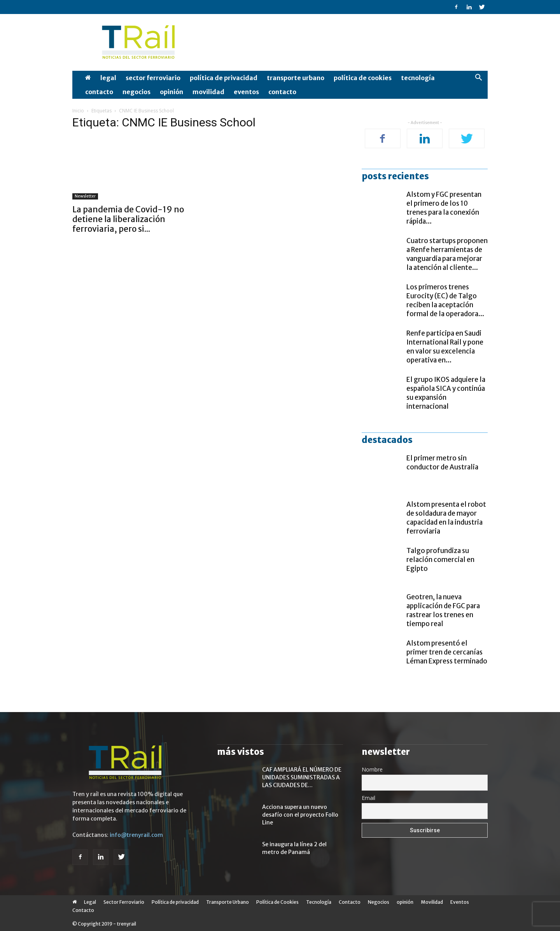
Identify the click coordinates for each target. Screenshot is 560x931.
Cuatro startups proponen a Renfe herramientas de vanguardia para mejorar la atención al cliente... (447, 254)
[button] (478, 78)
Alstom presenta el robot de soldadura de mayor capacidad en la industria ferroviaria (446, 518)
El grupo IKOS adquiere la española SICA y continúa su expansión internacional (446, 393)
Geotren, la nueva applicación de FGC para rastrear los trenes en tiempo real (443, 610)
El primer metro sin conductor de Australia (442, 463)
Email (368, 798)
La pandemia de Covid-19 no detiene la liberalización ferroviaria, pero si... (128, 219)
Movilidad (208, 92)
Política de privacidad (224, 78)
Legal (108, 78)
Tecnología (418, 78)
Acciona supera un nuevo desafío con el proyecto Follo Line (300, 815)
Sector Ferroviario (153, 78)
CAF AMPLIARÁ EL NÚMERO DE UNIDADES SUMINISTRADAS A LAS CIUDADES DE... (302, 777)
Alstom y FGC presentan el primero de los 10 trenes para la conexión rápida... (444, 208)
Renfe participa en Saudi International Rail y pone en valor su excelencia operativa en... (445, 347)
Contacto (99, 92)
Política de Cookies (363, 78)
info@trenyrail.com (136, 835)
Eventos (246, 92)
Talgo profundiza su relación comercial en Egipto (440, 560)
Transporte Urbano (296, 78)
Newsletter (85, 196)
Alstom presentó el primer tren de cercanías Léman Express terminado (447, 652)
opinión (171, 92)
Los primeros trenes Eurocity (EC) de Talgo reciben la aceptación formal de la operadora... (445, 300)
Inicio (78, 111)
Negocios (136, 92)
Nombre (372, 769)
